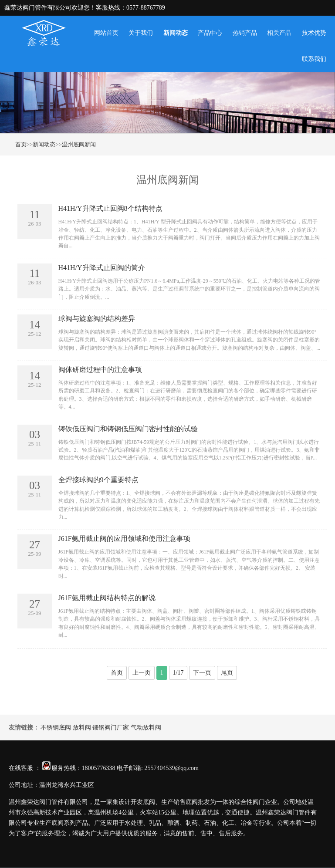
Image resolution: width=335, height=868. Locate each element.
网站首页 (106, 33)
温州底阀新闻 (79, 144)
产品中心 (210, 33)
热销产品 (245, 33)
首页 (21, 144)
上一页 (142, 673)
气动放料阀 (146, 728)
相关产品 (279, 33)
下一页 (202, 673)
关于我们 (141, 33)
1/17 (178, 673)
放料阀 (82, 728)
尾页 (227, 673)
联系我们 (314, 59)
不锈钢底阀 (56, 728)
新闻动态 (176, 33)
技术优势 (314, 33)
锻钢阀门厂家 (111, 728)
